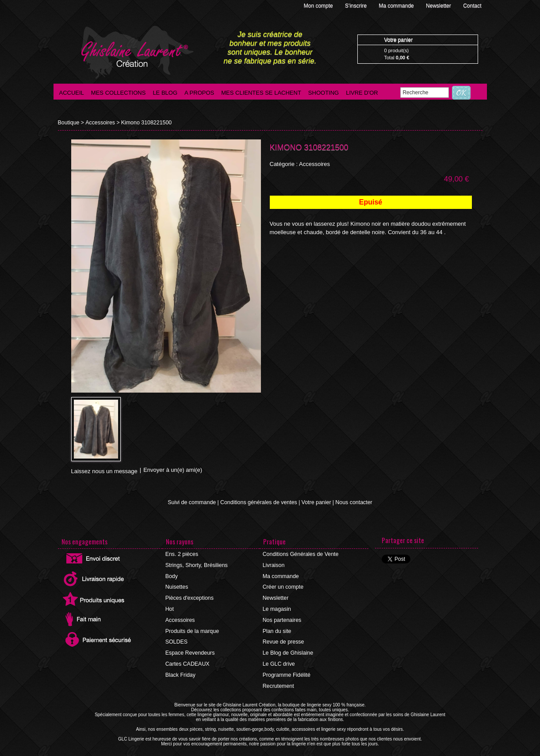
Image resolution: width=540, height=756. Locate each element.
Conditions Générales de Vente (300, 554)
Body (172, 575)
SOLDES (177, 639)
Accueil (72, 93)
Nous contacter (351, 502)
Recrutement (278, 682)
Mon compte (319, 6)
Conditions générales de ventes (259, 502)
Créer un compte (283, 586)
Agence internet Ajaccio (294, 754)
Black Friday (180, 671)
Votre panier (315, 502)
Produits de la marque (192, 629)
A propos (199, 93)
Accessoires (99, 123)
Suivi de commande (194, 502)
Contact (472, 6)
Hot (170, 607)
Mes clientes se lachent (261, 93)
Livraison (274, 565)
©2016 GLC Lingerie (243, 754)
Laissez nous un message (104, 471)
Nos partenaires (282, 618)
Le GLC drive (279, 660)
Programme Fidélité (286, 671)
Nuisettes (177, 586)
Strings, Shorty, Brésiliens (196, 565)
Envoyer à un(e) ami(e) (173, 470)
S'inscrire (356, 6)
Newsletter (439, 6)
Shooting (324, 93)
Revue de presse (283, 639)
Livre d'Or (362, 93)
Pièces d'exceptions (189, 597)
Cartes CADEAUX (187, 660)
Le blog (165, 93)
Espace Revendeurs (190, 650)
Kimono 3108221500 (144, 123)
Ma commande (397, 6)
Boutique (68, 123)
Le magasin (277, 607)
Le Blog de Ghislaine (288, 650)
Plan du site (277, 629)
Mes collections (119, 93)
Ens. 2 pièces (182, 554)
